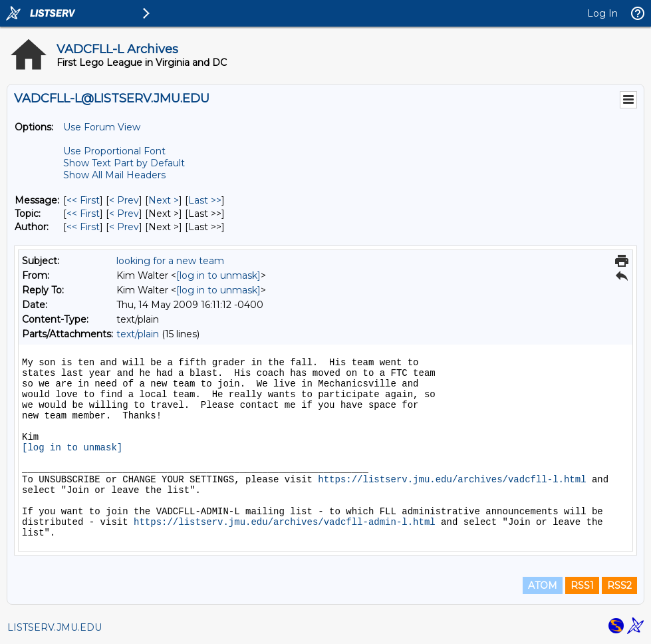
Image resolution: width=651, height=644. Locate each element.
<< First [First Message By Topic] (83, 214)
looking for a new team (170, 261)
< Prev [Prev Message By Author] (124, 227)
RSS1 (582, 585)
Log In (602, 13)
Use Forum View (102, 127)
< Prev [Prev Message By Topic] (124, 214)
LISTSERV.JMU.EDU (55, 627)
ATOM (543, 585)
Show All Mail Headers (114, 175)
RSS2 (619, 585)
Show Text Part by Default (124, 163)
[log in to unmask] (218, 275)
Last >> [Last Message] (205, 200)
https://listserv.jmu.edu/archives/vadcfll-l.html (452, 480)
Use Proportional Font (114, 151)
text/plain (138, 334)
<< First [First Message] (83, 200)
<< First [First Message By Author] (83, 227)
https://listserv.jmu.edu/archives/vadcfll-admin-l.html (285, 522)
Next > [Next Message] (164, 200)
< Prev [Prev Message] (124, 200)
